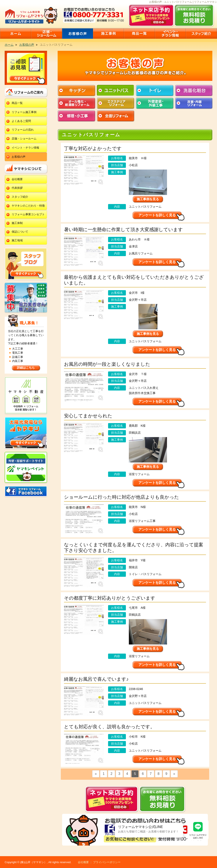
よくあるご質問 (21, 121)
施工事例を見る (148, 199)
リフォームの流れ (23, 130)
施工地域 (17, 240)
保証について (20, 232)
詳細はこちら (26, 368)
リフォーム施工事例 (24, 112)
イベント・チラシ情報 (25, 148)
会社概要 (17, 179)
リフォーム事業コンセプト (28, 214)
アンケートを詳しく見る (157, 215)
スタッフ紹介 (20, 197)
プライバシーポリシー (107, 862)
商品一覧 (17, 103)
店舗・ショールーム (24, 139)
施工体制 (17, 223)
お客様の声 (27, 45)
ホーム (9, 45)
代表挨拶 (17, 188)
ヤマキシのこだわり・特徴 (28, 206)
